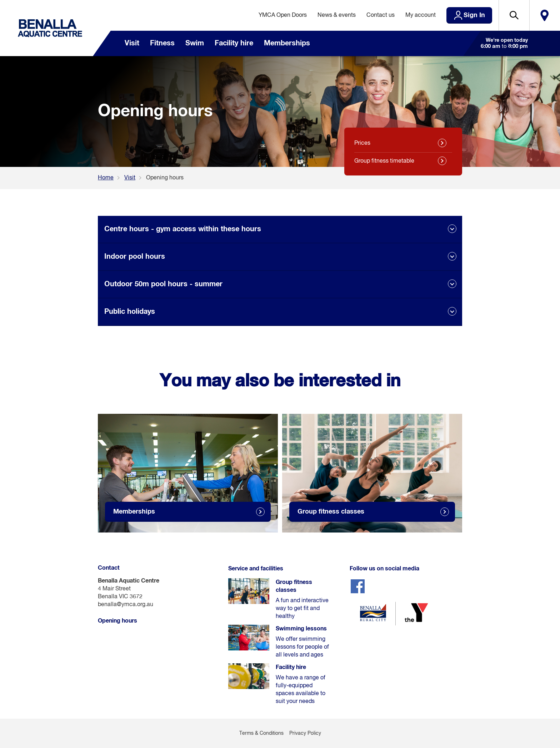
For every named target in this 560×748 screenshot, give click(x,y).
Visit (132, 43)
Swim (195, 43)
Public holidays (130, 312)
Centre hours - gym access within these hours (183, 229)
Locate (545, 15)
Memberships (287, 43)
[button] (514, 15)
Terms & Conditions (261, 733)
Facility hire (234, 43)
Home (106, 178)
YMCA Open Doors (283, 15)
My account (421, 15)
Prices (362, 143)
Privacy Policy (305, 733)
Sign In (474, 15)
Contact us (381, 15)
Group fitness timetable (384, 161)
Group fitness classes (331, 512)
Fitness (162, 43)
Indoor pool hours (135, 257)
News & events (337, 15)
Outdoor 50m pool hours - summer (163, 284)
